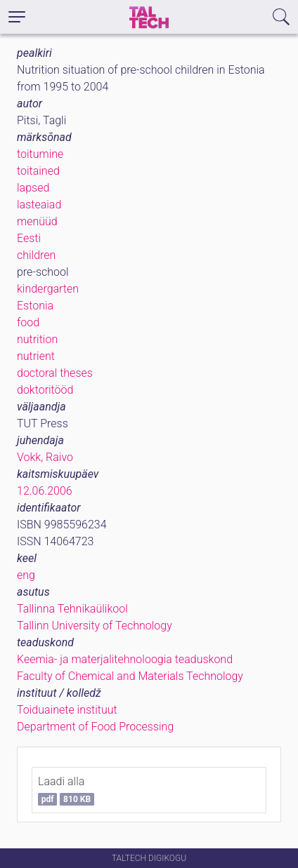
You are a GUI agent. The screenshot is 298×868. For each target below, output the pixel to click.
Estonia (35, 306)
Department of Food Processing (95, 727)
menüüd (37, 221)
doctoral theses (55, 373)
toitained (38, 171)
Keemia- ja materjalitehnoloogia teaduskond (125, 659)
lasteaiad (39, 205)
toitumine (40, 154)
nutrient (36, 356)
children (36, 255)
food (28, 322)
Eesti (29, 238)
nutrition (37, 339)
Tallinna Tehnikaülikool (72, 609)
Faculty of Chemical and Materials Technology (130, 676)
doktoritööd (45, 390)
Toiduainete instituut (67, 710)
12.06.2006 (45, 491)
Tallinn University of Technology (95, 626)
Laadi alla (66, 790)
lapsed (33, 188)
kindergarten (48, 289)
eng (26, 575)
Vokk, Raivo (45, 457)
